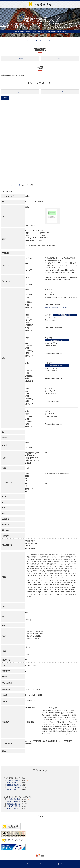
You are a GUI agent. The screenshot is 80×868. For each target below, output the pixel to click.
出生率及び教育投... (14, 780)
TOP (26, 40)
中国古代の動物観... (14, 806)
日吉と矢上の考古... (14, 809)
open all (20, 92)
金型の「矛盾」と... (14, 802)
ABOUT (52, 40)
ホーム (4, 185)
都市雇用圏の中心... (14, 783)
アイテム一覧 (16, 185)
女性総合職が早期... (14, 799)
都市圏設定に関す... (14, 785)
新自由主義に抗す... (14, 790)
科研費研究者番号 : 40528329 (56, 307)
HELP (38, 40)
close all (60, 92)
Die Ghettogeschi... (14, 787)
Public (5, 98)
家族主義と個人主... (14, 804)
